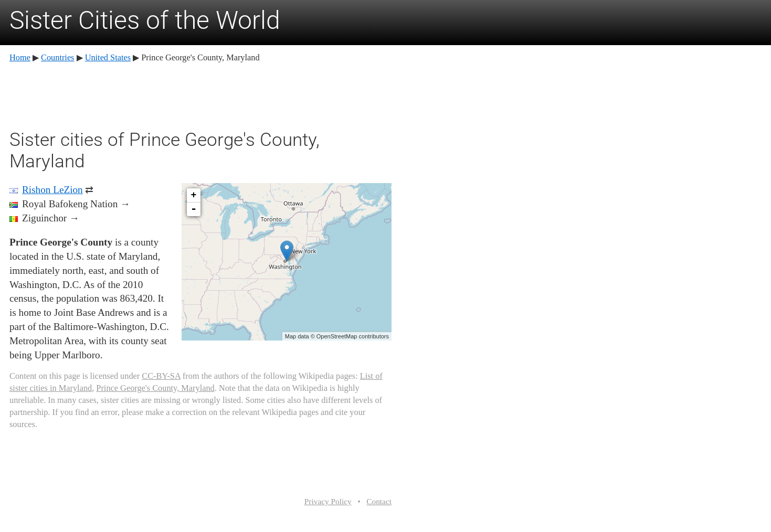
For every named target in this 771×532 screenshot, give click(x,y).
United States (108, 57)
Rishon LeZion (52, 190)
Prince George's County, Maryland (155, 388)
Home (20, 57)
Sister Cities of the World (145, 20)
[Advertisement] (200, 94)
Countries (57, 57)
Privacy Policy (328, 501)
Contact (379, 501)
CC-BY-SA (161, 376)
